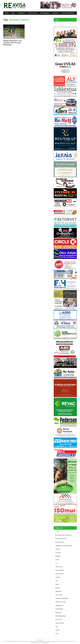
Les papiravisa (21, 13)
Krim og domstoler (60, 570)
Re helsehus (58, 612)
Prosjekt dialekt (59, 609)
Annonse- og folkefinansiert (68, 13)
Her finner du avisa (32, 13)
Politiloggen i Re (59, 605)
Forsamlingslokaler (45, 13)
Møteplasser (58, 591)
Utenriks (57, 630)
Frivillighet (58, 556)
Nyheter (7, 13)
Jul (56, 563)
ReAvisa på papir (60, 623)
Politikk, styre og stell (61, 602)
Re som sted (59, 620)
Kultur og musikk (59, 574)
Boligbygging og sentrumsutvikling (64, 546)
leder (57, 581)
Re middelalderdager (60, 616)
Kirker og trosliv (59, 567)
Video (13, 13)
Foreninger (58, 553)
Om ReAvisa (55, 13)
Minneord (58, 588)
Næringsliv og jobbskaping (62, 598)
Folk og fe (58, 549)
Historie (57, 560)
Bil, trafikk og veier (60, 542)
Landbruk (58, 577)
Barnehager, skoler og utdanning (63, 535)
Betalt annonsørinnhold (61, 539)
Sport (57, 627)
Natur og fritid (59, 595)
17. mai (57, 532)
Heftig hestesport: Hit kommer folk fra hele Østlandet (12, 43)
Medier (57, 584)
